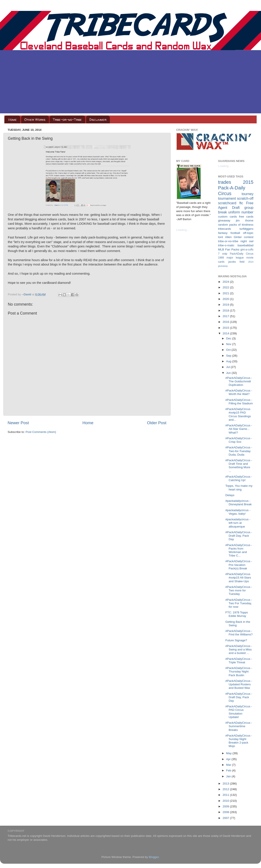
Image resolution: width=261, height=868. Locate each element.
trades (225, 182)
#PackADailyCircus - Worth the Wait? (239, 392)
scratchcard (227, 203)
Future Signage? (236, 640)
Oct (229, 350)
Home (13, 120)
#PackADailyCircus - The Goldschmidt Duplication (239, 381)
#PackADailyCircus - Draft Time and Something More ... (239, 466)
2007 (226, 818)
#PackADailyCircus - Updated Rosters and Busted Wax (239, 684)
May (229, 753)
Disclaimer (98, 120)
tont (221, 237)
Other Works (35, 120)
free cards (246, 217)
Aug (229, 361)
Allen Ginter (233, 237)
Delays (230, 495)
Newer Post (18, 423)
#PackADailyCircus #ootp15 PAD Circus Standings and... (238, 414)
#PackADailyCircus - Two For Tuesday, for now (239, 603)
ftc (241, 203)
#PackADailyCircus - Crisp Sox (239, 440)
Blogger (154, 857)
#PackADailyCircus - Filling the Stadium (239, 402)
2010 (226, 801)
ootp (225, 254)
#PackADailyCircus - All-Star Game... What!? (239, 429)
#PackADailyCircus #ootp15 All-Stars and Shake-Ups (238, 578)
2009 (226, 806)
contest (249, 237)
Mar (229, 765)
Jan (229, 776)
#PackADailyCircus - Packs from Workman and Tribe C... (239, 550)
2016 (226, 322)
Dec (229, 338)
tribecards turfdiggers (236, 229)
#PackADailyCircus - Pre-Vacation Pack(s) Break (239, 565)
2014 (226, 333)
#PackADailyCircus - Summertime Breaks (239, 726)
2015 (226, 328)
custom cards (228, 217)
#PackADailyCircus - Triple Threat (239, 661)
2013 (226, 784)
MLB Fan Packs (229, 249)
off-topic (248, 233)
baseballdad (245, 245)
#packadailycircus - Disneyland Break (238, 503)
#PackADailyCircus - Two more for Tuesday (239, 590)
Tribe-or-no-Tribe (67, 120)
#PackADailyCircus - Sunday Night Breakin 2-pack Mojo (239, 741)
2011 (226, 795)
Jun (229, 373)
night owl (247, 241)
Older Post (157, 423)
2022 (226, 287)
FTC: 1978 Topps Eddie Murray (237, 614)
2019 (226, 305)
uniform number (241, 212)
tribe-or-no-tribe (228, 241)
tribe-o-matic (226, 245)
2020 (226, 299)
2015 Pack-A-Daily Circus (236, 188)
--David (27, 294)
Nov (229, 344)
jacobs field (236, 262)
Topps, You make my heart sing (239, 488)
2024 (226, 282)
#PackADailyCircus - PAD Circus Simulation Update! (239, 712)
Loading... (183, 230)
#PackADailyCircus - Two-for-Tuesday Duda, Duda (239, 451)
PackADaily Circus (242, 254)
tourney (248, 194)
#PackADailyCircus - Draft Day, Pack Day (239, 536)
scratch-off (245, 198)
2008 (226, 812)
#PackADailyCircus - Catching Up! (239, 478)
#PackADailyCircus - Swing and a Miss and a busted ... (239, 649)
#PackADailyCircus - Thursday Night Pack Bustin (239, 671)
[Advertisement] (130, 83)
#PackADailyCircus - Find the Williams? (239, 633)
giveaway (224, 220)
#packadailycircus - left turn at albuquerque (238, 523)
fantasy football (229, 233)
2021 (226, 293)
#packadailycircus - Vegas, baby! (238, 512)
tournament (227, 198)
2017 (226, 316)
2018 (226, 311)
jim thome (245, 220)
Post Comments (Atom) (41, 432)
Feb (229, 770)
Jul (228, 367)
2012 (226, 789)
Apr (229, 759)
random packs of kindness (236, 225)
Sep (229, 356)
